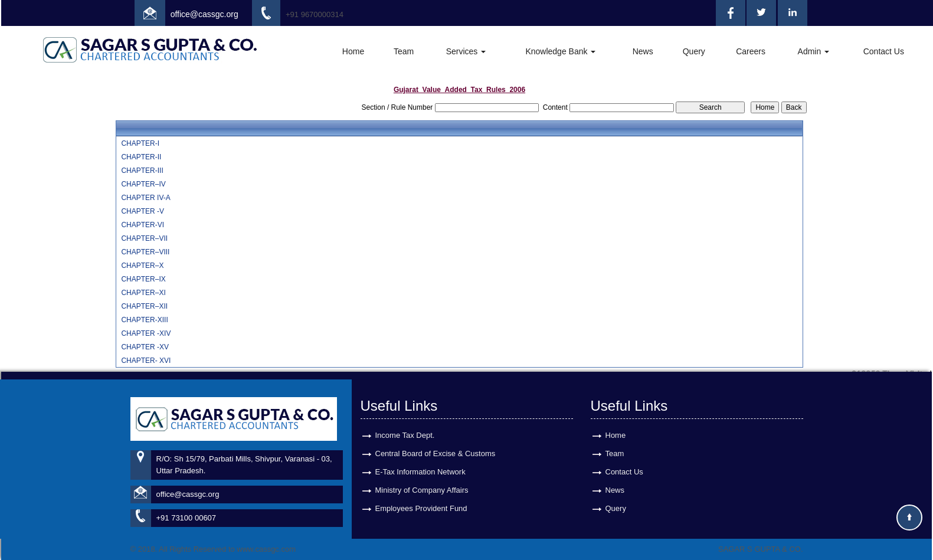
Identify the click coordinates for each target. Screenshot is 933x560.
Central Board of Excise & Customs (436, 443)
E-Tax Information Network (420, 461)
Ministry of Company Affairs (422, 479)
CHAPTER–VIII (145, 252)
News (643, 51)
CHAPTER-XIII (144, 320)
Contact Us (884, 51)
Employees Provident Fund (421, 498)
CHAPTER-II (141, 157)
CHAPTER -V (143, 211)
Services (466, 51)
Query (694, 51)
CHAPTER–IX (143, 279)
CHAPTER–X (142, 266)
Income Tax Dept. (405, 425)
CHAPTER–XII (144, 306)
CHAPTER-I (140, 143)
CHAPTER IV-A (145, 198)
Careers (751, 51)
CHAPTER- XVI (146, 361)
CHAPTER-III (142, 171)
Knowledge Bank (560, 51)
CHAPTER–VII (144, 238)
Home (353, 51)
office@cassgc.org (204, 14)
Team (404, 51)
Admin (814, 51)
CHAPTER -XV (145, 347)
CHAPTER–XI (143, 293)
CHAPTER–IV (143, 184)
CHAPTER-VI (143, 225)
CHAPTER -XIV (146, 333)
